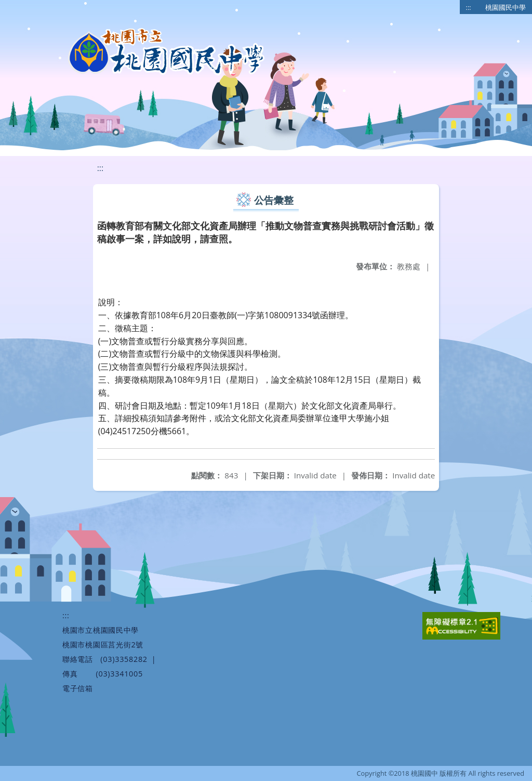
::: (469, 7)
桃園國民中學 (506, 7)
